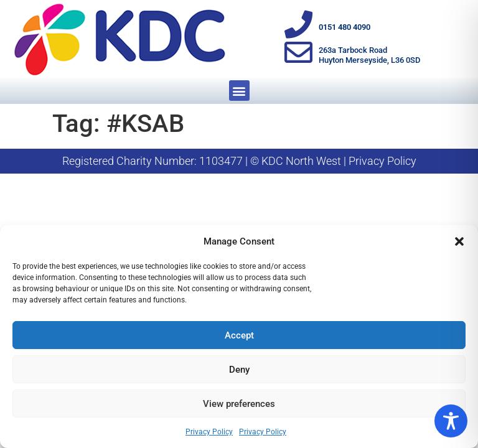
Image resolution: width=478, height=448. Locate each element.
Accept (239, 335)
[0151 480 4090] (298, 25)
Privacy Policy (209, 432)
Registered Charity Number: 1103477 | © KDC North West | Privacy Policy (239, 161)
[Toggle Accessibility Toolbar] (451, 421)
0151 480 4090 (344, 27)
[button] (459, 241)
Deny (239, 370)
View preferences (239, 404)
